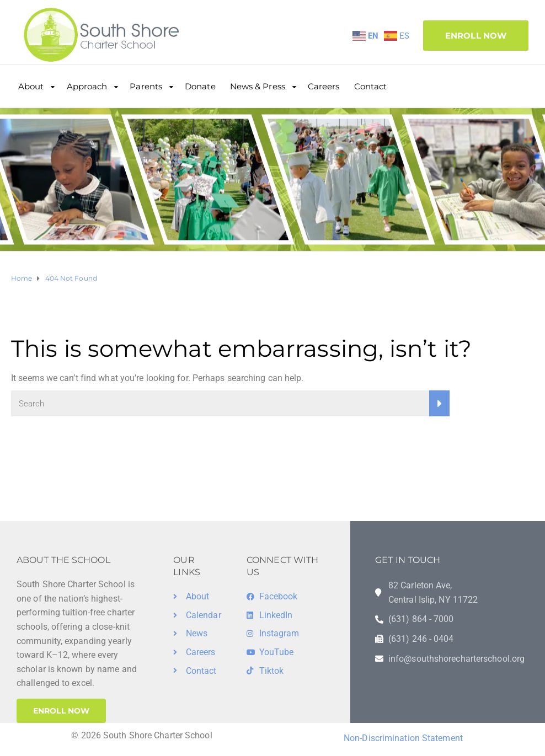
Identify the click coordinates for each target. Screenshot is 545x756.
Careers (324, 86)
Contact (371, 86)
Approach (87, 86)
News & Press (258, 86)
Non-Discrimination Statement (403, 738)
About (31, 86)
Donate (200, 86)
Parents (146, 86)
